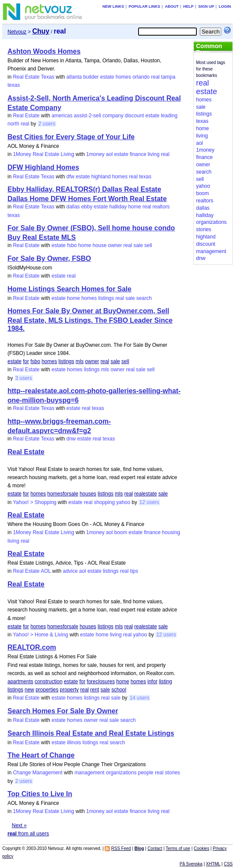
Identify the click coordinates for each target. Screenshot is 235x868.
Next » (19, 825)
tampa (168, 77)
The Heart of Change (41, 755)
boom (121, 532)
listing (165, 682)
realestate (146, 494)
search (144, 298)
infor (152, 682)
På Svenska (191, 864)
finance (138, 154)
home (135, 207)
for (26, 361)
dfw (71, 177)
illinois (74, 743)
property (69, 690)
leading (169, 116)
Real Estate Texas (34, 77)
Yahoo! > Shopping (35, 502)
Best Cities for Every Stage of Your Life (71, 137)
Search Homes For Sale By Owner (63, 711)
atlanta (74, 77)
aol (109, 154)
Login (225, 6)
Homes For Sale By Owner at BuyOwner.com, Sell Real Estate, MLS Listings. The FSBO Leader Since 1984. (90, 320)
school (119, 690)
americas (62, 116)
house (100, 245)
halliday (118, 207)
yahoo (123, 502)
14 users (139, 698)
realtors (161, 207)
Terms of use (178, 848)
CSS (228, 864)
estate (107, 77)
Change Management (38, 773)
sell (148, 245)
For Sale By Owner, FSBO (49, 258)
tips (134, 571)
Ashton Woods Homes (44, 51)
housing (171, 532)
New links (113, 6)
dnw (71, 439)
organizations (121, 773)
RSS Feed (121, 848)
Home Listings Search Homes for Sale (69, 289)
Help (188, 6)
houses (88, 494)
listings (106, 298)
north (13, 124)
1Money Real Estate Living (44, 154)
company (113, 116)
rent (95, 690)
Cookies (202, 848)
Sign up (206, 6)
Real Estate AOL (32, 571)
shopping (104, 502)
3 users (24, 378)
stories (173, 773)
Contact (155, 848)
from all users (28, 834)
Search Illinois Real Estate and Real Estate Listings (91, 733)
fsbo (72, 245)
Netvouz (17, 32)
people (146, 773)
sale (138, 245)
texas (14, 85)
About (172, 6)
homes (124, 77)
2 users (47, 124)
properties (47, 690)
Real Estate (26, 116)
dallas (73, 207)
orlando (141, 77)
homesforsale (63, 494)
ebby (87, 207)
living (153, 154)
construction (49, 682)
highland (101, 177)
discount (134, 116)
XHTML (213, 864)
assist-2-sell (87, 116)
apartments (20, 682)
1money (95, 154)
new (30, 690)
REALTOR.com (32, 647)
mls (80, 361)
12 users (149, 502)
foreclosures (101, 682)
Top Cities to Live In (40, 794)
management (90, 773)
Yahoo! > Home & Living (41, 635)
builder (91, 77)
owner (115, 245)
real (155, 77)
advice (70, 571)
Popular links (145, 6)
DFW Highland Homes (43, 167)
